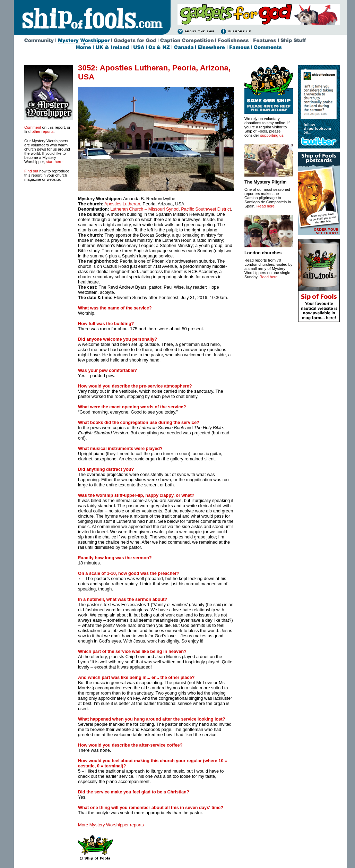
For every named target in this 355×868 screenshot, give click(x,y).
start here (54, 162)
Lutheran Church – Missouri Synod (144, 209)
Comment (33, 127)
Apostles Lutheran (122, 204)
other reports (42, 131)
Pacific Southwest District (206, 209)
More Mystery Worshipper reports (111, 825)
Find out (31, 171)
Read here (266, 206)
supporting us (272, 135)
